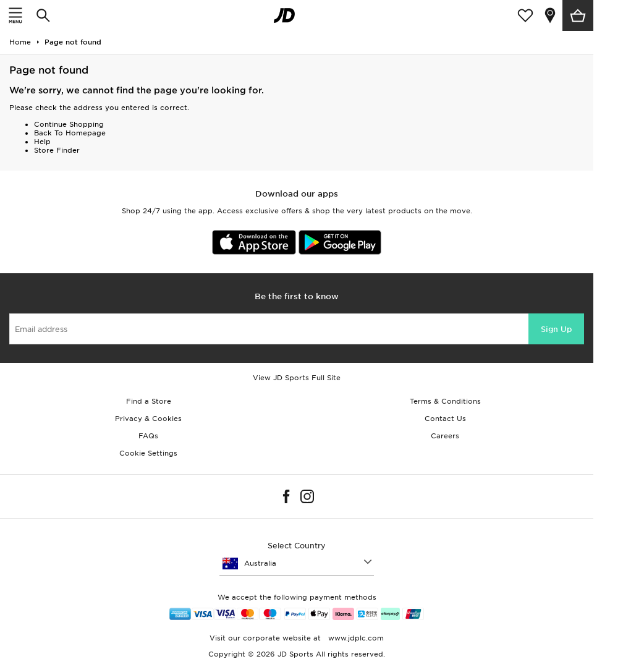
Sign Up (556, 329)
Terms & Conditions (445, 401)
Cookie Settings (148, 453)
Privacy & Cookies (148, 419)
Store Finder (57, 150)
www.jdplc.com (355, 638)
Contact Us (445, 419)
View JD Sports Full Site (297, 378)
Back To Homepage (70, 133)
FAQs (148, 436)
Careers (445, 436)
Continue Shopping (69, 124)
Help (42, 142)
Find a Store (149, 401)
